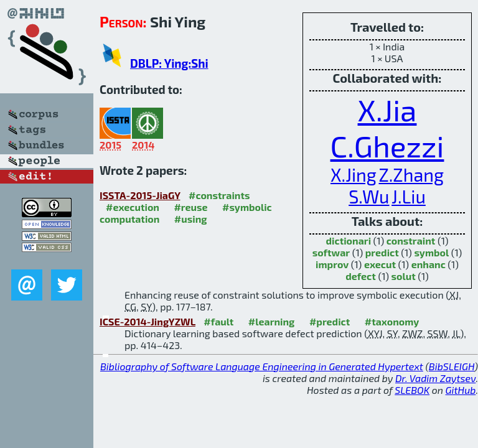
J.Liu (409, 196)
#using (191, 219)
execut (380, 264)
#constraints (219, 195)
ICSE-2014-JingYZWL (148, 321)
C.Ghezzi (387, 146)
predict (382, 252)
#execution (133, 207)
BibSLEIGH (452, 366)
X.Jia (387, 110)
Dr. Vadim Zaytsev (435, 378)
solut (404, 276)
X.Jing (354, 175)
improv (332, 264)
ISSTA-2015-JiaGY (140, 195)
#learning (272, 321)
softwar (331, 252)
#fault (218, 321)
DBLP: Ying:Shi (169, 63)
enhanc (429, 264)
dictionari (349, 240)
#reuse (190, 207)
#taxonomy (392, 321)
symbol (431, 252)
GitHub (461, 390)
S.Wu (369, 196)
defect (361, 276)
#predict (330, 321)
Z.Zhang (411, 175)
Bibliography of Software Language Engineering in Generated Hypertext (262, 366)
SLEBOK (412, 390)
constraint (411, 240)
